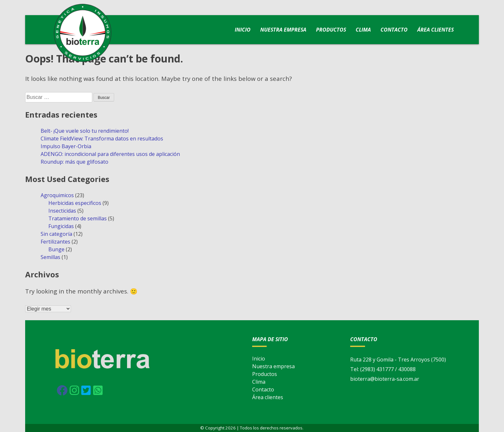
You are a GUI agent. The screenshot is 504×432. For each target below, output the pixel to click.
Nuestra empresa (283, 30)
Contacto (394, 30)
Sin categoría (56, 234)
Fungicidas (61, 226)
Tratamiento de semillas (78, 218)
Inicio (243, 30)
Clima (363, 30)
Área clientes (435, 30)
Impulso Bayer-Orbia (66, 146)
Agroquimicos (57, 195)
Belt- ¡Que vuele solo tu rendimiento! (85, 131)
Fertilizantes (55, 242)
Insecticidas (62, 211)
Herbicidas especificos (75, 203)
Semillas (50, 257)
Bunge (56, 249)
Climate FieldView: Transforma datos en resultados (102, 139)
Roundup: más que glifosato (74, 162)
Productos (331, 30)
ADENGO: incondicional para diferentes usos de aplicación (110, 154)
